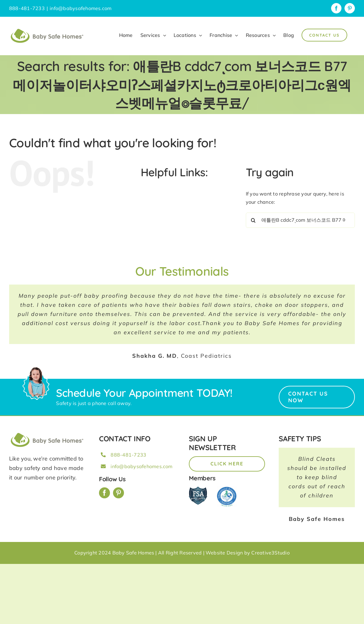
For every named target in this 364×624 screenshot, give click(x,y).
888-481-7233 (128, 455)
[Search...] (300, 220)
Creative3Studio (270, 553)
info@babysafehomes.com (81, 8)
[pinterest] (118, 493)
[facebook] (104, 493)
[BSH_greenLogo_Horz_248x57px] (47, 434)
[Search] (253, 220)
